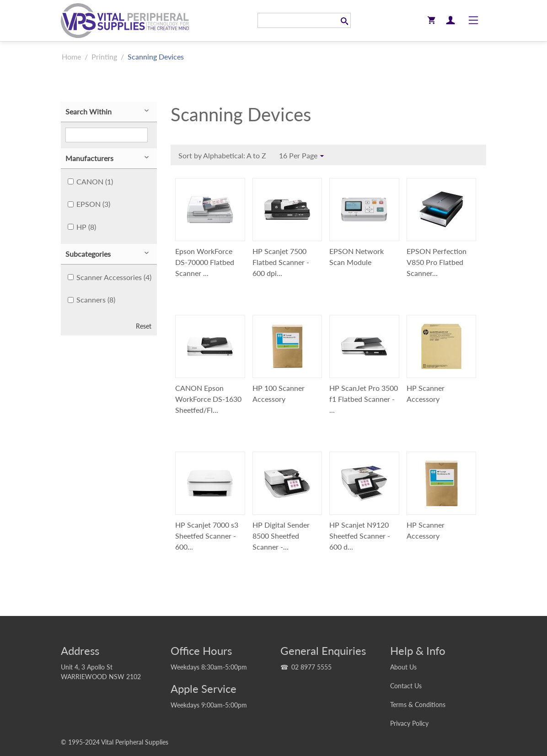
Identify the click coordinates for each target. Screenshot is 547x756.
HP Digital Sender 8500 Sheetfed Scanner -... (281, 536)
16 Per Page (303, 156)
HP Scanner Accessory (426, 393)
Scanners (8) (91, 300)
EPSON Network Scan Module (357, 256)
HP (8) (82, 227)
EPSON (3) (89, 204)
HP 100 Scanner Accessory (279, 393)
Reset (144, 326)
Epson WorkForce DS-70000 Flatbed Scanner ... (205, 262)
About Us (403, 667)
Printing (104, 57)
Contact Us (406, 686)
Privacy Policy (409, 723)
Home (71, 57)
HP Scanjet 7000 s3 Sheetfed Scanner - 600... (207, 536)
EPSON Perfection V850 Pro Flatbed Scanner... (437, 262)
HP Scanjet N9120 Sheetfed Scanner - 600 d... (360, 536)
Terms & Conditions (418, 705)
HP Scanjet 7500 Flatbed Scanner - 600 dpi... (281, 262)
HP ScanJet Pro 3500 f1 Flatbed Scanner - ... (364, 399)
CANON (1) (90, 181)
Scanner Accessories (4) (110, 277)
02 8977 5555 (311, 667)
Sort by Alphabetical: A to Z (225, 157)
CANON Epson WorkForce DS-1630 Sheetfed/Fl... (208, 399)
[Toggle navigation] (473, 21)
